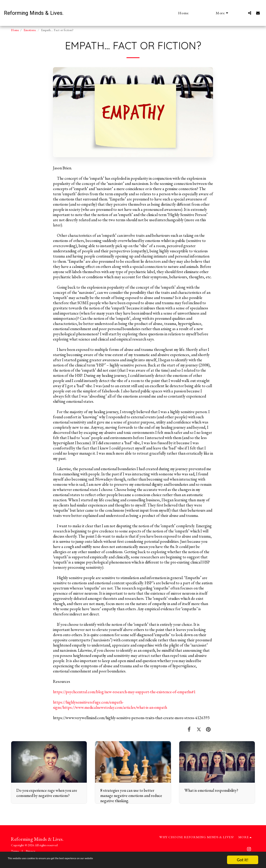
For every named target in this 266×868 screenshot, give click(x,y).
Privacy (31, 851)
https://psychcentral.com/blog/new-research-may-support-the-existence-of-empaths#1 (124, 692)
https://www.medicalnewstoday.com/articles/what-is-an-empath (115, 707)
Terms (15, 851)
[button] (250, 13)
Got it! (243, 860)
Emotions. (30, 30)
